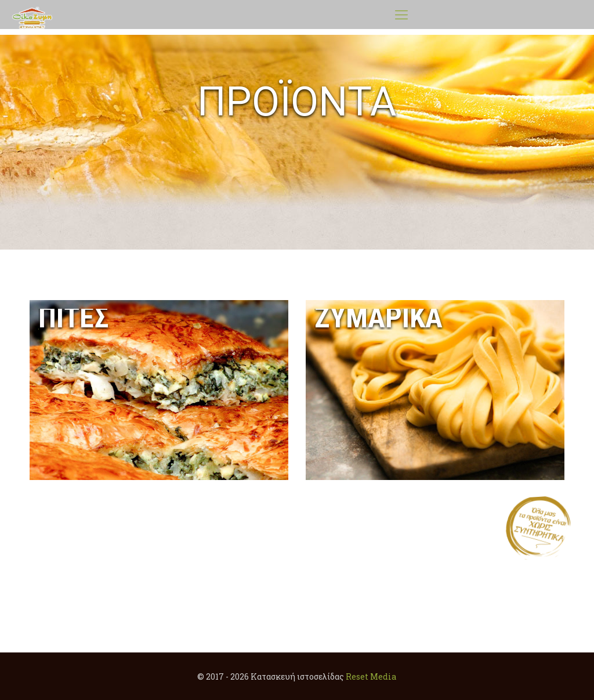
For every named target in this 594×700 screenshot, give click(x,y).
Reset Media (371, 676)
